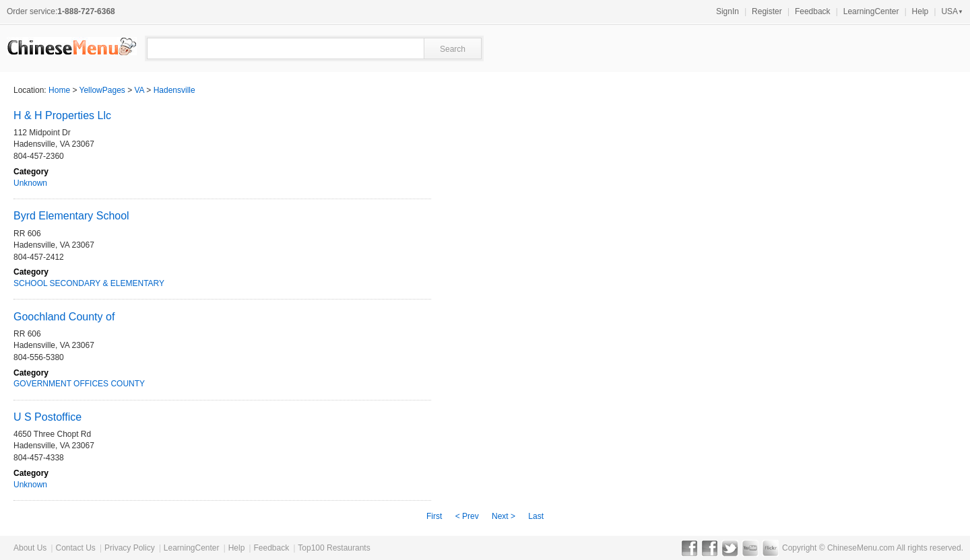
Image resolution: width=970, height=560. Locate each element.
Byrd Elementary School (71, 216)
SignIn (727, 11)
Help (920, 11)
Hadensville (174, 90)
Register (767, 11)
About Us (30, 548)
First (434, 516)
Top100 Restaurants (334, 548)
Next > (504, 516)
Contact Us (75, 548)
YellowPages (102, 90)
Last (536, 516)
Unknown (30, 183)
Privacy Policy (130, 548)
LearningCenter (871, 11)
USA (952, 11)
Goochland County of (64, 317)
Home (59, 90)
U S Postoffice (47, 417)
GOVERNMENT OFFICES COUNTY (79, 384)
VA (139, 90)
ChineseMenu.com (861, 548)
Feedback (813, 11)
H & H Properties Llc (62, 115)
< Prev (467, 516)
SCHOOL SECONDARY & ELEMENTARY (89, 283)
